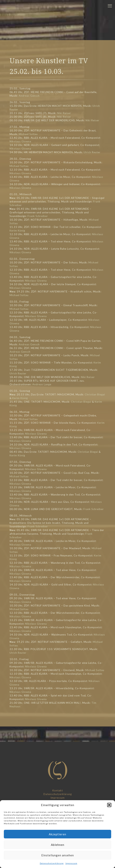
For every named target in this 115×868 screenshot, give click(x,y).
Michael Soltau (28, 134)
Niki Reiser (64, 113)
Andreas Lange (42, 384)
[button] (109, 805)
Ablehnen (58, 845)
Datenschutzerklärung (52, 863)
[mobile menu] (110, 6)
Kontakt (58, 790)
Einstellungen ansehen (58, 855)
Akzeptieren (57, 834)
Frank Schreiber (38, 216)
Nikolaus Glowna (20, 141)
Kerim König (17, 231)
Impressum (71, 863)
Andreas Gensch (29, 96)
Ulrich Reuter (92, 152)
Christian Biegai (95, 394)
